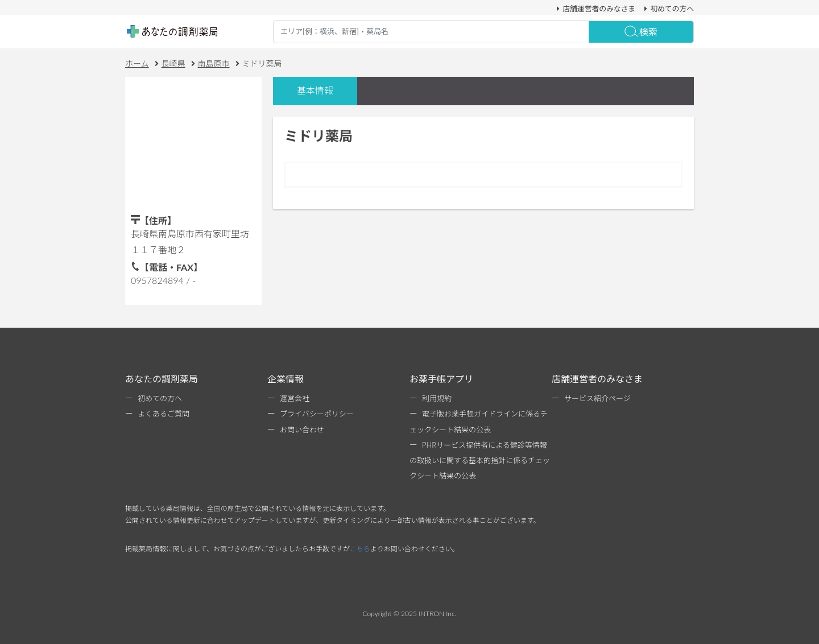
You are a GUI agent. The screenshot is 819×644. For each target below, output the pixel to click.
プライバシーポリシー (317, 414)
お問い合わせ (302, 430)
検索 (641, 32)
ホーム (137, 63)
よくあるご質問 (164, 414)
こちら (360, 549)
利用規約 (437, 398)
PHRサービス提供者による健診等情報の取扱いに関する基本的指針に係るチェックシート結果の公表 (480, 460)
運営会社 (295, 398)
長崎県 (173, 63)
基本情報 (315, 90)
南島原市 (214, 63)
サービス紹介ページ (597, 398)
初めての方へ (667, 9)
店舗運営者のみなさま (594, 9)
